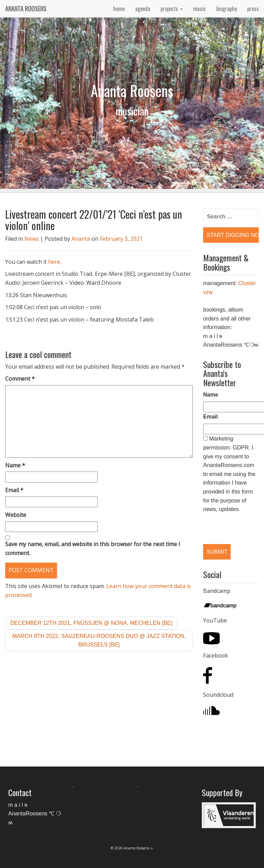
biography (227, 9)
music (200, 9)
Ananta (81, 239)
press (253, 9)
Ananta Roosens (26, 9)
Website (16, 515)
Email (14, 490)
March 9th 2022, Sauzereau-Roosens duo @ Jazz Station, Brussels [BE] (99, 641)
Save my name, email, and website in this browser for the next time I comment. (93, 549)
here (54, 262)
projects (172, 9)
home (119, 9)
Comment (20, 379)
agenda (143, 9)
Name (15, 465)
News (32, 239)
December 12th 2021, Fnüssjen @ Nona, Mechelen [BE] (91, 623)
